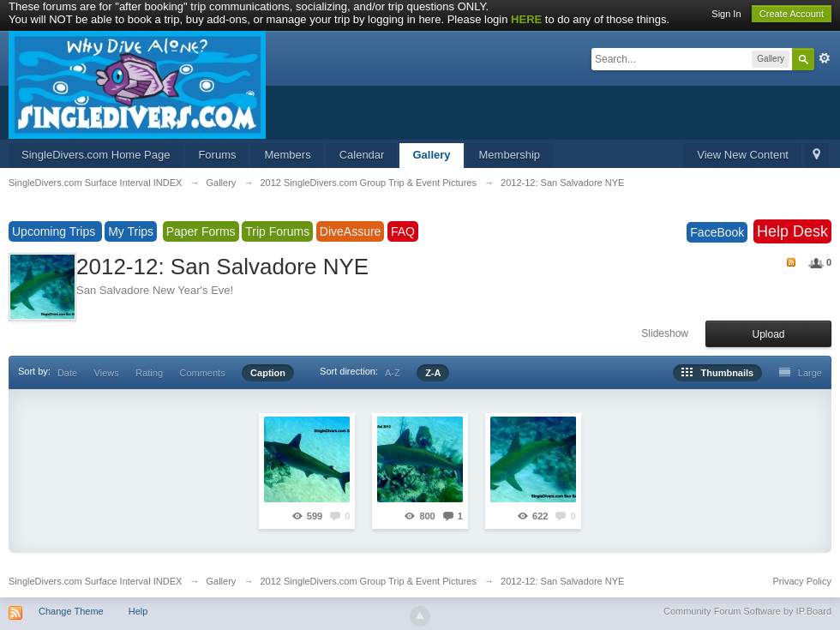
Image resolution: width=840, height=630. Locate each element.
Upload (768, 334)
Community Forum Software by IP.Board (747, 611)
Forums (217, 155)
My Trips (131, 231)
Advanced (825, 58)
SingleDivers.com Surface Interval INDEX (95, 581)
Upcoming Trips (55, 231)
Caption (268, 373)
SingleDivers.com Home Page (96, 155)
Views (107, 373)
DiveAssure (351, 231)
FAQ (403, 231)
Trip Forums (277, 231)
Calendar (362, 155)
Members (287, 155)
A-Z (393, 373)
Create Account (792, 14)
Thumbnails (717, 373)
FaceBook (717, 232)
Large (801, 373)
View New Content (743, 155)
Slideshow (665, 333)
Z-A (433, 373)
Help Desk (792, 231)
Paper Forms (201, 231)
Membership (510, 155)
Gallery (431, 155)
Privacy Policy (802, 581)
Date (67, 373)
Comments (202, 373)
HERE (526, 19)
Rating (149, 373)
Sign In (726, 14)
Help (138, 611)
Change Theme (71, 611)
